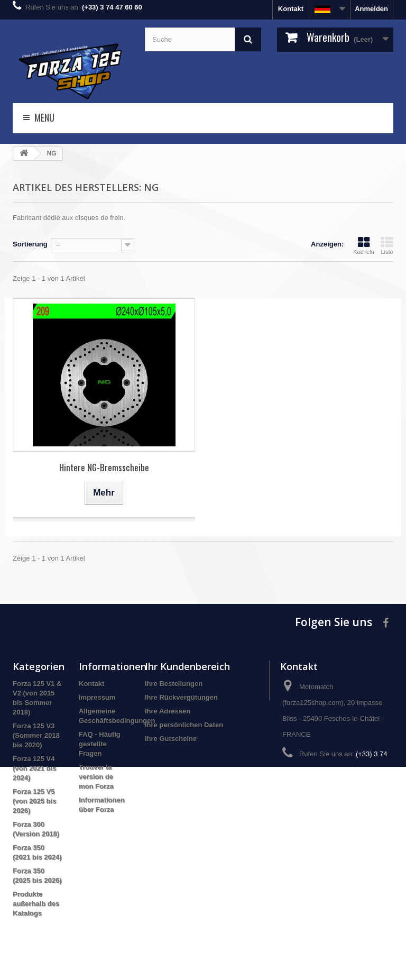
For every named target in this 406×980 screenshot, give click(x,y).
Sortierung (30, 244)
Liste (387, 245)
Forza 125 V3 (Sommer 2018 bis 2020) (36, 735)
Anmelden (371, 9)
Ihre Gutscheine (171, 739)
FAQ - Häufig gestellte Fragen (100, 744)
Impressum (97, 697)
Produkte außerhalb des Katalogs (36, 904)
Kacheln (364, 245)
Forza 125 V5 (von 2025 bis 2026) (34, 801)
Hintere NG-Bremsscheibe (104, 467)
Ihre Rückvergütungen (181, 697)
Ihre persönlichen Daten (184, 725)
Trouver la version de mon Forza (96, 777)
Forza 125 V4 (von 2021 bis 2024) (34, 768)
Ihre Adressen (168, 711)
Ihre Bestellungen (174, 684)
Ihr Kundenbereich (187, 666)
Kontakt (291, 9)
